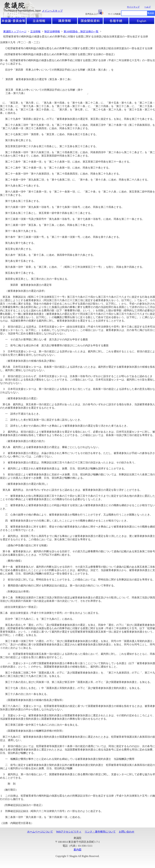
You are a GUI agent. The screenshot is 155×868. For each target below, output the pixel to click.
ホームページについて (40, 832)
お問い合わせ (127, 832)
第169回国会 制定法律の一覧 (81, 31)
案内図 (77, 850)
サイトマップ (133, 7)
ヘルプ (147, 7)
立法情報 (35, 31)
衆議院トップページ (15, 31)
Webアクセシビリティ (69, 832)
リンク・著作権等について (100, 832)
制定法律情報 (52, 31)
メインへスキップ (52, 11)
